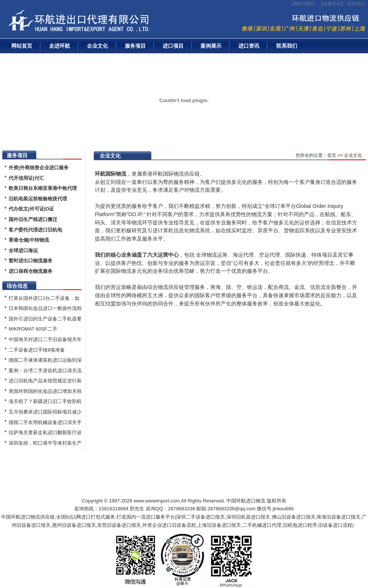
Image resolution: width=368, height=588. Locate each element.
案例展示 (211, 46)
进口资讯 (249, 46)
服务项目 (135, 46)
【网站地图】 (303, 4)
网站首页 (22, 46)
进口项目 (173, 46)
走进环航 (60, 46)
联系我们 (356, 4)
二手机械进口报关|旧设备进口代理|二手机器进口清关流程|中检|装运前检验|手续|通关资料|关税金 (103, 23)
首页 (332, 155)
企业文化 (97, 46)
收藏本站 (332, 4)
